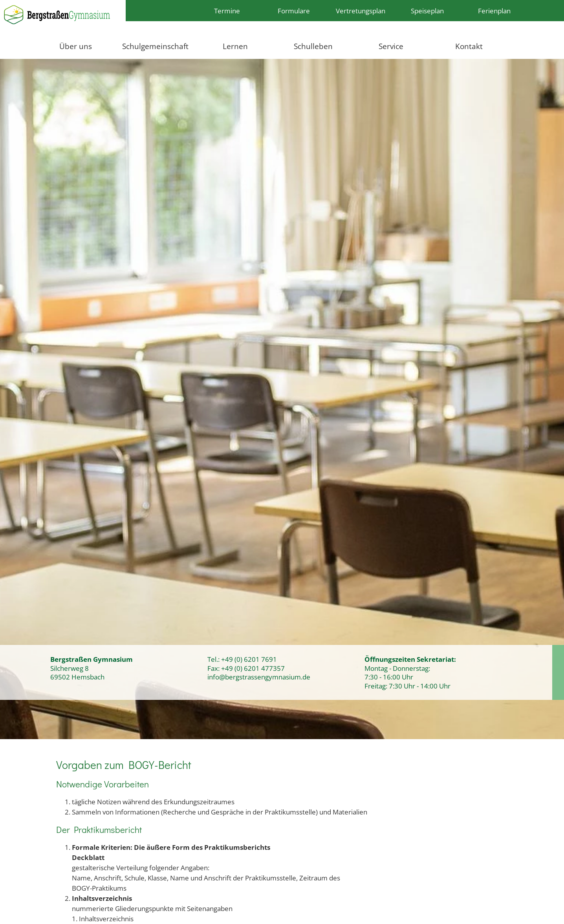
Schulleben (313, 46)
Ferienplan (494, 11)
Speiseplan (427, 11)
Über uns (76, 46)
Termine (227, 11)
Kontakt (469, 46)
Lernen (235, 46)
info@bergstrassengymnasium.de (259, 677)
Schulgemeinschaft (155, 46)
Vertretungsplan (361, 11)
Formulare (294, 11)
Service (391, 46)
